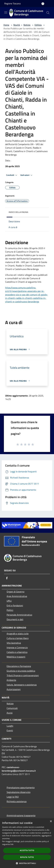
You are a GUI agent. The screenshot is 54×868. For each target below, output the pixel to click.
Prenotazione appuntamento (21, 787)
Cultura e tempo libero (18, 638)
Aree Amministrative (17, 596)
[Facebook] (7, 578)
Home (6, 25)
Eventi (10, 730)
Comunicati (12, 708)
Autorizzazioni (14, 689)
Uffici (9, 601)
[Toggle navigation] (6, 12)
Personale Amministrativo (19, 615)
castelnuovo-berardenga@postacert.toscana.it (19, 769)
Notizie (27, 25)
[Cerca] (48, 13)
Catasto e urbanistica (17, 652)
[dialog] (27, 843)
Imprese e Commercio (17, 647)
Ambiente (11, 680)
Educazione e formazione (19, 666)
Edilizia (38, 25)
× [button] (51, 821)
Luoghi (10, 726)
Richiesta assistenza (17, 801)
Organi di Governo (15, 592)
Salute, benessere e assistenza (22, 685)
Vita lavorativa (14, 643)
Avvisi (10, 713)
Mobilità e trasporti (16, 657)
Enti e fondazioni (15, 605)
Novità (17, 25)
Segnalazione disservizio (19, 792)
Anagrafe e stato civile (18, 634)
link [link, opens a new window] (12, 844)
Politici (10, 610)
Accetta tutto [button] (27, 850)
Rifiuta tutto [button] (27, 857)
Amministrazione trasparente (21, 815)
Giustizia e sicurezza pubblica (21, 671)
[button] (27, 863)
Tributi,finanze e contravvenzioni (23, 675)
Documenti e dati (15, 619)
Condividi (12, 175)
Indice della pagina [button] (18, 212)
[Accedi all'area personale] (43, 4)
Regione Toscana (12, 3)
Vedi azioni (27, 175)
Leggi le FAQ (13, 797)
